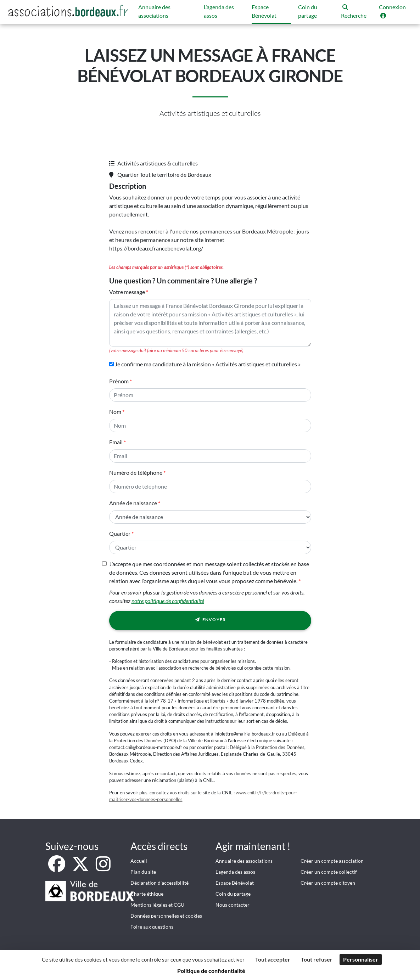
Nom (115, 412)
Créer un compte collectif (329, 872)
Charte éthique (147, 894)
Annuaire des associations (244, 861)
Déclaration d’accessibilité (159, 883)
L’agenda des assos (235, 872)
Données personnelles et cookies (166, 916)
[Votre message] (210, 323)
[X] (81, 868)
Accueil (139, 861)
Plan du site (143, 872)
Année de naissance (133, 503)
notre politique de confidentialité (168, 601)
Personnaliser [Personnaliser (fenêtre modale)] (361, 959)
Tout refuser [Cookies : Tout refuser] (317, 959)
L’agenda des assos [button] (219, 11)
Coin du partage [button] (308, 11)
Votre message (127, 292)
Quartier (120, 533)
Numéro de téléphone (136, 472)
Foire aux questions (152, 927)
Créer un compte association (332, 861)
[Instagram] (103, 868)
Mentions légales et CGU (157, 905)
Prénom (119, 381)
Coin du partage (233, 894)
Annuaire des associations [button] (154, 11)
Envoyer (210, 621)
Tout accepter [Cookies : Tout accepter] (273, 959)
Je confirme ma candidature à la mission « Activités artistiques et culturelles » (205, 364)
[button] (356, 12)
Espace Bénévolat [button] (264, 11)
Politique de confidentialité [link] (211, 971)
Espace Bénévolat (235, 883)
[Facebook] (57, 868)
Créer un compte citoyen (328, 883)
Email (116, 442)
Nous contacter (233, 905)
